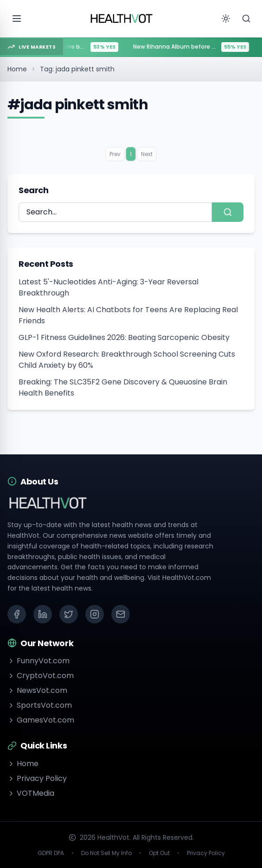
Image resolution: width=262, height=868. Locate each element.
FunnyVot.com (38, 661)
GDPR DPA (51, 853)
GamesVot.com (41, 720)
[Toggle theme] (226, 19)
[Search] (246, 19)
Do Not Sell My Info (106, 853)
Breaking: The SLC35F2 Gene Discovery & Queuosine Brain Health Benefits (123, 387)
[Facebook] (17, 614)
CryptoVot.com (41, 676)
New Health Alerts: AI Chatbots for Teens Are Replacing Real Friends (128, 315)
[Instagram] (95, 614)
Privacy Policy (37, 778)
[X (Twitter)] (69, 614)
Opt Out (159, 853)
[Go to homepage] (122, 19)
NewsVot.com (37, 690)
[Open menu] (17, 19)
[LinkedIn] (43, 614)
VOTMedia (31, 793)
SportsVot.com (40, 705)
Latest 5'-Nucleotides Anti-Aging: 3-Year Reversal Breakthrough (109, 287)
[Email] (121, 614)
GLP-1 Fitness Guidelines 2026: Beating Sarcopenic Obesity (124, 337)
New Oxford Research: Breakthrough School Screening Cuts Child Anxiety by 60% (127, 360)
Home (17, 69)
